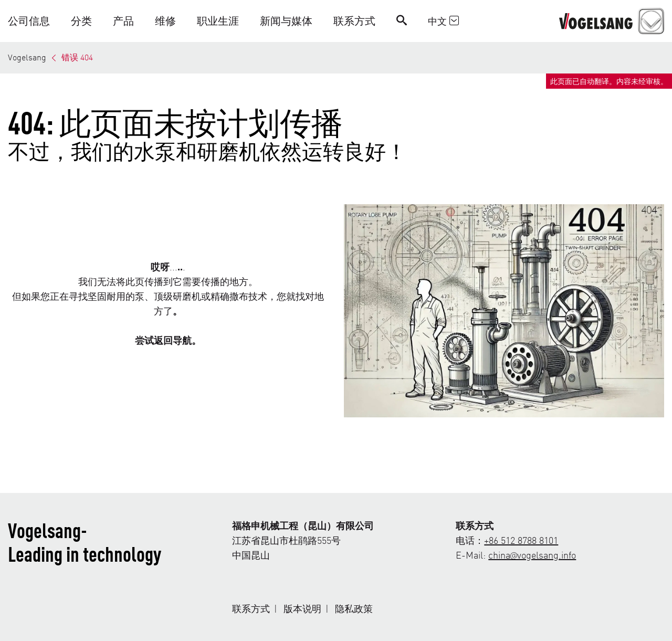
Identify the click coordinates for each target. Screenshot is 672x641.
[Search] (402, 21)
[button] (34, 21)
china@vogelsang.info (532, 555)
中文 (443, 21)
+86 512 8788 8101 (521, 540)
